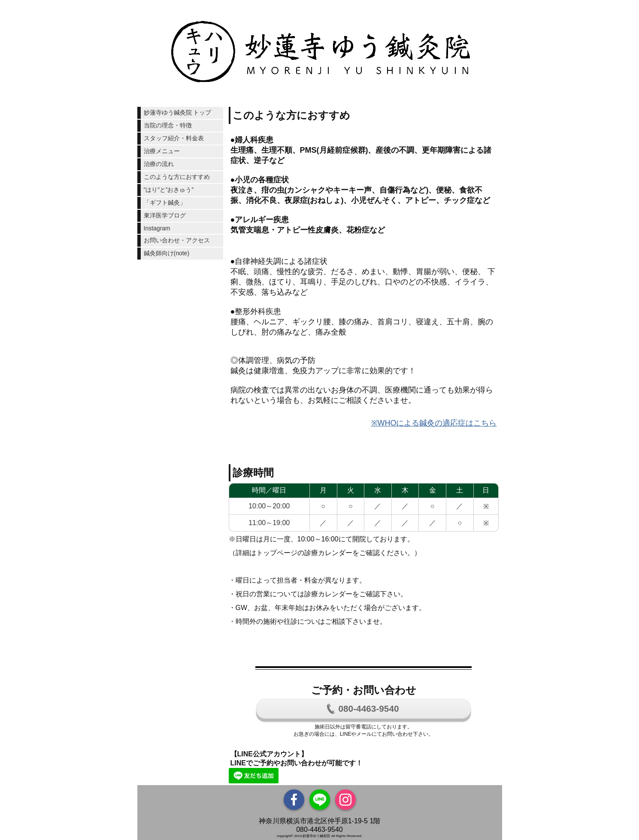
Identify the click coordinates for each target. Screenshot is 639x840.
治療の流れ (159, 164)
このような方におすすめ (177, 177)
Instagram (157, 228)
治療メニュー (162, 151)
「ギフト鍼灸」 (165, 202)
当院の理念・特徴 (168, 125)
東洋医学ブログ (165, 215)
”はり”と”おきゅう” (169, 190)
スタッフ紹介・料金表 (174, 138)
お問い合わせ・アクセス (177, 240)
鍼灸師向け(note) (167, 253)
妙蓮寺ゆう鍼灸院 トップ (178, 112)
